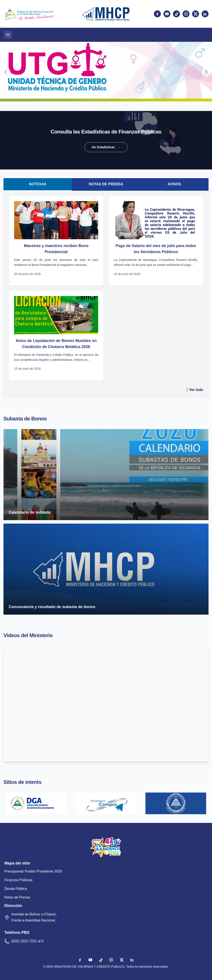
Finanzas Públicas (18, 880)
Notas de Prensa (106, 184)
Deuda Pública (16, 889)
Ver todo (195, 390)
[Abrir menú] (8, 35)
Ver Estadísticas (106, 147)
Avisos (174, 184)
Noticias (38, 184)
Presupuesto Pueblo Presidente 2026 (33, 871)
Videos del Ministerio (28, 635)
